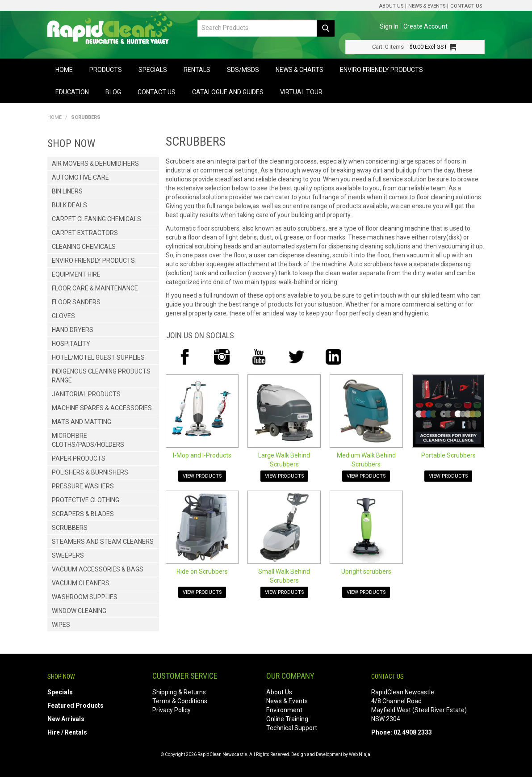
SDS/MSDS (243, 70)
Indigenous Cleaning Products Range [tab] (101, 376)
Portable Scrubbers (448, 455)
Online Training (287, 719)
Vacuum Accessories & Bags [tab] (98, 569)
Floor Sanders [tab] (76, 302)
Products (106, 70)
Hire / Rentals (67, 732)
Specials (153, 70)
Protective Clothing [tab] (86, 500)
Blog (113, 92)
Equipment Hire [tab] (76, 274)
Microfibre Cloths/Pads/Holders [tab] (88, 440)
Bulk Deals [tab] (69, 205)
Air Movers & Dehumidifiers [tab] (95, 164)
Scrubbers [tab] (70, 528)
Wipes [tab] (61, 625)
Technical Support (292, 728)
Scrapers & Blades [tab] (83, 514)
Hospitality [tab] (71, 344)
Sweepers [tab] (68, 555)
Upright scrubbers (366, 571)
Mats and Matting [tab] (82, 422)
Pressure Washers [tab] (83, 486)
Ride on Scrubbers (202, 571)
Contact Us (466, 6)
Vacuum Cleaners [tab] (81, 583)
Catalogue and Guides (228, 92)
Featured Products (75, 706)
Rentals (197, 70)
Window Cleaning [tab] (79, 611)
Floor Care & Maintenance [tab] (95, 288)
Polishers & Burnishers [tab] (90, 472)
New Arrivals (66, 719)
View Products (202, 476)
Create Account (425, 26)
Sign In (389, 26)
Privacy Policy (172, 710)
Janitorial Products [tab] (86, 394)
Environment (284, 710)
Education (72, 92)
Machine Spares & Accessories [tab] (102, 408)
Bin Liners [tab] (67, 191)
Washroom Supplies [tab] (85, 597)
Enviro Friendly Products (381, 70)
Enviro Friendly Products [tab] (93, 260)
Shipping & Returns (179, 692)
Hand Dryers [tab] (73, 330)
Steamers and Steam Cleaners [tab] (103, 542)
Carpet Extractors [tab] (85, 233)
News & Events (427, 6)
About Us (391, 6)
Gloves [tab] (63, 316)
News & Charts (300, 70)
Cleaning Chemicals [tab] (84, 247)
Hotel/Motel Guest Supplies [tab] (98, 357)
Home (64, 70)
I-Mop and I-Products (202, 455)
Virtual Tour (301, 92)
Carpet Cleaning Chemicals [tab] (96, 219)
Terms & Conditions (180, 701)
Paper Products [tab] (79, 458)
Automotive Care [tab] (80, 177)
